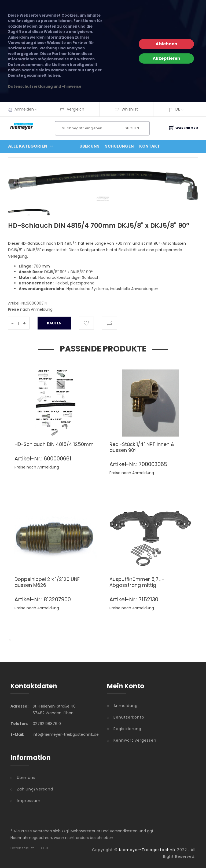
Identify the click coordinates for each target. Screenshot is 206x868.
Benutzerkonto (129, 717)
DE (178, 109)
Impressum (29, 801)
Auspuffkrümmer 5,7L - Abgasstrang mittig (137, 582)
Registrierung (127, 729)
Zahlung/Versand (35, 789)
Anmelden (28, 109)
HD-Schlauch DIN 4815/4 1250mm (54, 444)
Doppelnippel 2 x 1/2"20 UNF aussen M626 (47, 582)
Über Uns (89, 146)
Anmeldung (126, 706)
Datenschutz (22, 848)
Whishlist (126, 109)
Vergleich (72, 109)
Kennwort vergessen (135, 740)
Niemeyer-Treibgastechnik (147, 850)
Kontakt (150, 146)
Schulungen (119, 146)
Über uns (26, 778)
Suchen (132, 128)
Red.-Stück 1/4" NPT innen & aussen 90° (142, 447)
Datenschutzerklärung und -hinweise (45, 87)
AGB (44, 848)
